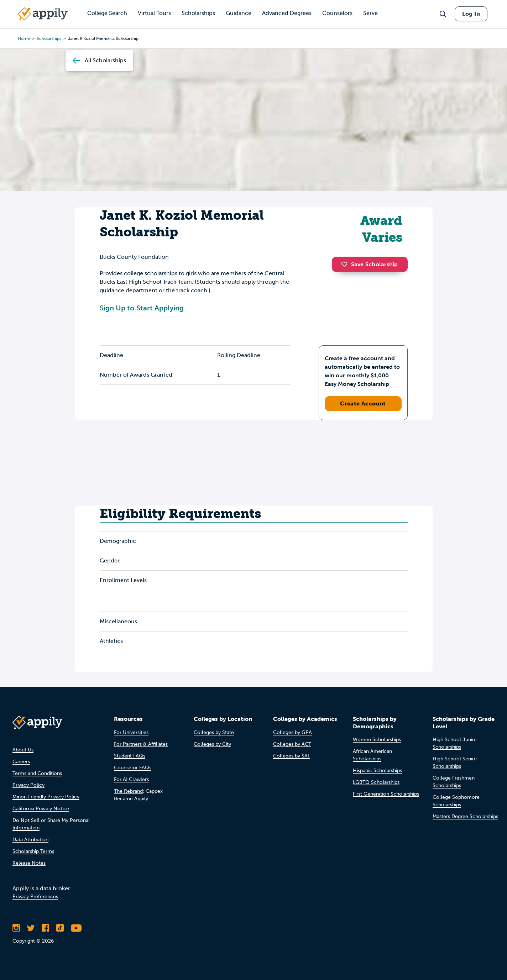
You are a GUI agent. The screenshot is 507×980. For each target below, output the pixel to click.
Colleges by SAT (292, 756)
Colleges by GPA (292, 732)
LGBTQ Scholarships (376, 782)
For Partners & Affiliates (141, 744)
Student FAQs (130, 756)
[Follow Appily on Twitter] (31, 928)
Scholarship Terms (33, 851)
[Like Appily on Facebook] (45, 928)
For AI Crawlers (131, 779)
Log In (471, 14)
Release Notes (29, 863)
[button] (346, 264)
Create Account (363, 403)
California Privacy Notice (41, 809)
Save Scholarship (370, 264)
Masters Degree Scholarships (465, 816)
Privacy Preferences (35, 897)
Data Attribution (30, 840)
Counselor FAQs (133, 768)
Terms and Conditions (37, 773)
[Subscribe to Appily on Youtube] (76, 928)
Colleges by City (212, 744)
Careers (21, 762)
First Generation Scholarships (386, 794)
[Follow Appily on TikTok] (60, 928)
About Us (23, 750)
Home (24, 38)
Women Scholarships (377, 740)
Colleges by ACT (292, 744)
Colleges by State (214, 732)
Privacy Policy (28, 785)
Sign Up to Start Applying (142, 308)
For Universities (131, 732)
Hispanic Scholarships (377, 771)
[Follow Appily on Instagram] (16, 928)
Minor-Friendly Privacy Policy (46, 797)
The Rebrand (128, 791)
